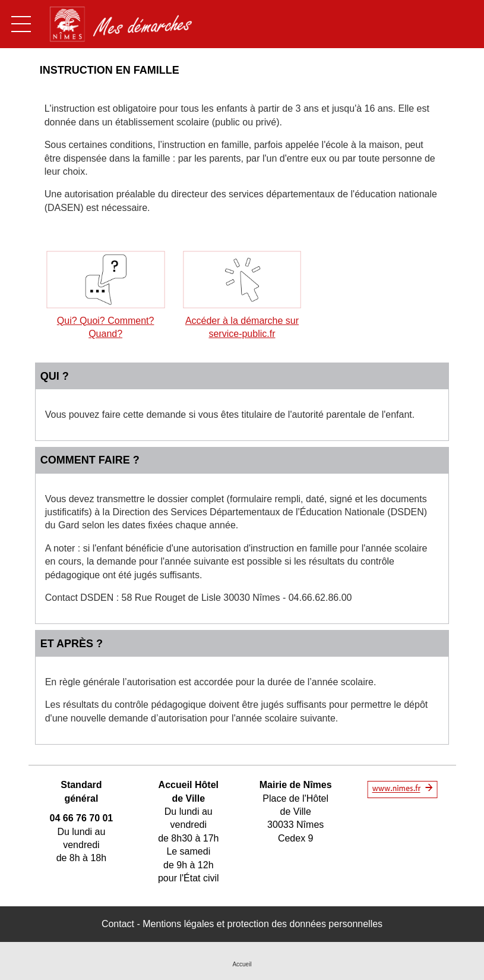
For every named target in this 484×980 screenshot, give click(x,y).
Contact (118, 924)
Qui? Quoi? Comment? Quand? (106, 320)
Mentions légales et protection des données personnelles (262, 924)
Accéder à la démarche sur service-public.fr (242, 320)
